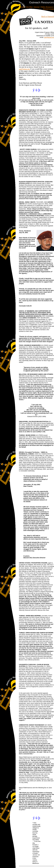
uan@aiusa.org (24, 69)
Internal (37, 7)
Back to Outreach (48, 17)
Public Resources (47, 7)
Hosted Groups (48, 9)
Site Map (29, 7)
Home (22, 7)
